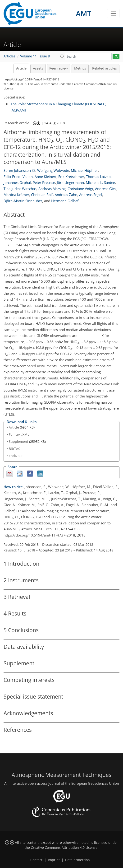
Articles (9, 56)
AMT (84, 13)
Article (21, 68)
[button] (62, 56)
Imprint (54, 860)
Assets (38, 68)
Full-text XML (19, 434)
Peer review (59, 68)
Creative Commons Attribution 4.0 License (64, 848)
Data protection (77, 860)
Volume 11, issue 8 (35, 56)
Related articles (105, 68)
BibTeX (14, 449)
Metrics (80, 68)
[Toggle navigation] (113, 14)
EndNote (16, 456)
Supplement (18, 441)
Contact (36, 860)
